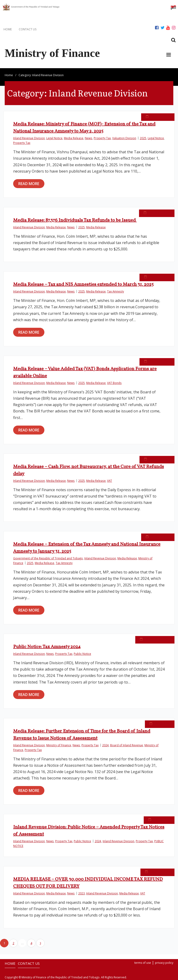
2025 (143, 138)
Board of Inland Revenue (127, 745)
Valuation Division (124, 138)
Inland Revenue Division (29, 138)
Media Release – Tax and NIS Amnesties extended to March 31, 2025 (83, 285)
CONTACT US (28, 29)
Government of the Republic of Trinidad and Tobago (48, 558)
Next (40, 943)
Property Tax (102, 138)
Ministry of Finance (59, 745)
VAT (110, 481)
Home (9, 75)
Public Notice (82, 654)
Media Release (74, 138)
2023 (81, 893)
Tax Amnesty (116, 291)
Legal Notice (54, 138)
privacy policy (164, 963)
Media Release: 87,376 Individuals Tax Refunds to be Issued (75, 220)
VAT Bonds (114, 383)
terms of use (143, 963)
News (89, 138)
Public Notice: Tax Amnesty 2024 (47, 647)
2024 (105, 745)
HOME (8, 29)
